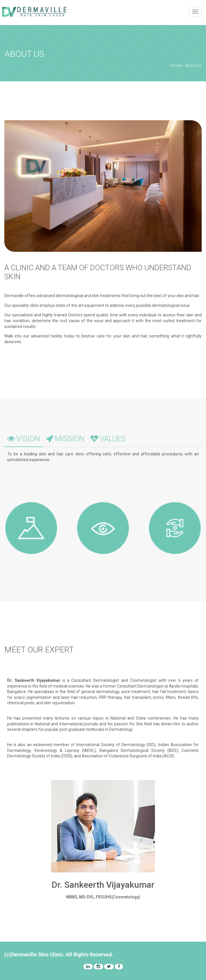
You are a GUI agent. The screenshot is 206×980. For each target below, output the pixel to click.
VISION (24, 439)
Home (176, 65)
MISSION (65, 439)
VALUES (108, 439)
